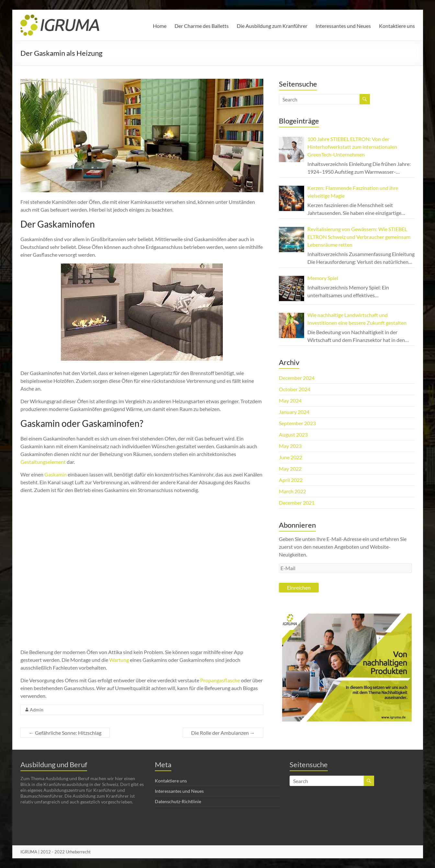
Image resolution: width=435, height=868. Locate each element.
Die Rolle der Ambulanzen (223, 733)
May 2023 (290, 446)
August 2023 (293, 434)
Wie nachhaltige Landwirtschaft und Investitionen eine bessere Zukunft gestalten (357, 319)
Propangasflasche (220, 680)
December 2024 (297, 378)
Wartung (119, 660)
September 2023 (297, 423)
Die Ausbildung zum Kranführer (272, 26)
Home (160, 26)
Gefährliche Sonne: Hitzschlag (65, 733)
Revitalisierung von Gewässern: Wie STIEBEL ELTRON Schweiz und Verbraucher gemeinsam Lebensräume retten (359, 237)
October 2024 (295, 389)
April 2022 (291, 480)
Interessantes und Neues (343, 26)
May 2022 (290, 469)
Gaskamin (56, 474)
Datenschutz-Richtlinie (178, 801)
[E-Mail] (346, 568)
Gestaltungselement (43, 462)
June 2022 (291, 457)
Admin (37, 710)
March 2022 (292, 491)
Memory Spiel (323, 278)
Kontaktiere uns (397, 26)
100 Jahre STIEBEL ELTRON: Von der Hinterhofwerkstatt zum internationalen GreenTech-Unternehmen (352, 147)
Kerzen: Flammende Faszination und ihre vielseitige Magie (353, 192)
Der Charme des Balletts (202, 26)
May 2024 (290, 400)
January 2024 (294, 412)
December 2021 (297, 503)
